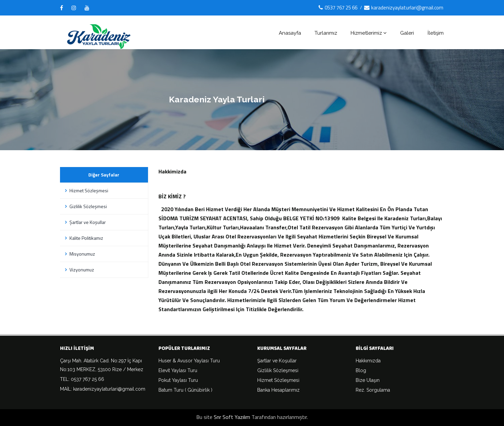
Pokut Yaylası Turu (178, 380)
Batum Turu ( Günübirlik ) (185, 390)
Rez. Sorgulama (373, 390)
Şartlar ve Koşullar (85, 222)
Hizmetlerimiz (369, 33)
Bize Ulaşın (368, 380)
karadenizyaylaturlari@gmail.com (404, 8)
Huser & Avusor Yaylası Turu (189, 361)
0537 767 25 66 (338, 8)
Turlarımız (326, 33)
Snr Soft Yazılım (232, 417)
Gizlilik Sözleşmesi (85, 206)
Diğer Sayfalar (104, 175)
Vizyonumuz (79, 270)
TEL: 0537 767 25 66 (82, 379)
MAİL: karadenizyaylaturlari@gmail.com (103, 389)
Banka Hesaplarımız (278, 390)
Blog (361, 370)
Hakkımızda (368, 361)
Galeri (407, 33)
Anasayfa (290, 33)
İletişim (436, 33)
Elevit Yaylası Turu (178, 370)
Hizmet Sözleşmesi (86, 190)
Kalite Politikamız (83, 238)
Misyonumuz (79, 254)
